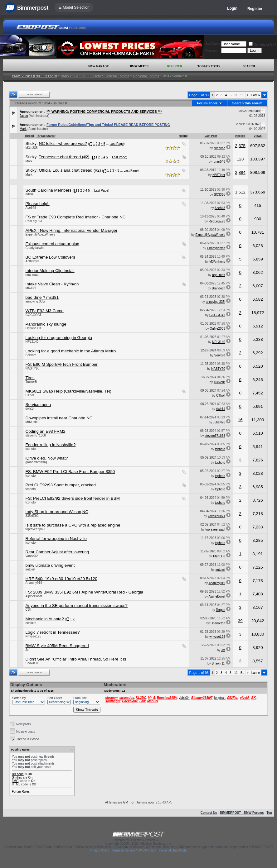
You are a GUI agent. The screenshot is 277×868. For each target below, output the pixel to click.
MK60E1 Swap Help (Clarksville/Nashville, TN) (68, 391)
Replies (240, 136)
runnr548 (219, 162)
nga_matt (32, 275)
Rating (183, 136)
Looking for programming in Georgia (59, 338)
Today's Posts (209, 66)
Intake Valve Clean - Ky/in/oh (52, 284)
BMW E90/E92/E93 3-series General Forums (95, 76)
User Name (213, 44)
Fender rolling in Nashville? (51, 445)
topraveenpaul (35, 529)
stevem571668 (36, 435)
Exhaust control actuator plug (53, 244)
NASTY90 (32, 368)
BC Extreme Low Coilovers (50, 257)
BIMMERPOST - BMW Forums (242, 813)
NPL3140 (32, 342)
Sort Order (55, 698)
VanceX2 (32, 556)
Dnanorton (218, 623)
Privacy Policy (99, 850)
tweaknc (219, 148)
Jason (24, 116)
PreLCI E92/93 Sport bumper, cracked (61, 485)
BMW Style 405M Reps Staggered (57, 646)
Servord (31, 355)
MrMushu (32, 422)
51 (242, 95)
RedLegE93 (34, 221)
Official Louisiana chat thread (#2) (70, 170)
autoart (30, 569)
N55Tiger (219, 175)
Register (255, 9)
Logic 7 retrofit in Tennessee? (53, 632)
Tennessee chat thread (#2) (64, 157)
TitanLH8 (219, 556)
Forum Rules (21, 792)
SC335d (220, 195)
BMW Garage (98, 66)
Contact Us (209, 813)
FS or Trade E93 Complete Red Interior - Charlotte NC (76, 217)
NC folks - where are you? (63, 143)
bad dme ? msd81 (42, 297)
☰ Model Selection (74, 7)
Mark (23, 129)
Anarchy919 (34, 583)
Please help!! (38, 204)
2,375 (240, 146)
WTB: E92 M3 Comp (45, 311)
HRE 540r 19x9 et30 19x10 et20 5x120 (61, 579)
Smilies (17, 777)
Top (270, 813)
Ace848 (31, 208)
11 (236, 95)
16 (240, 420)
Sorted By (19, 698)
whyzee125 (34, 636)
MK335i (31, 288)
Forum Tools (207, 103)
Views (258, 136)
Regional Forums (146, 76)
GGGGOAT (34, 315)
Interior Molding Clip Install (50, 271)
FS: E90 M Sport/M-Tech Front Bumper (62, 364)
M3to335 (32, 148)
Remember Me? (262, 45)
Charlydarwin (35, 248)
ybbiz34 (184, 698)
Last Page (117, 144)
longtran (220, 698)
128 (240, 159)
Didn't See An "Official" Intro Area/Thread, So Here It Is (76, 659)
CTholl (30, 395)
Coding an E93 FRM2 (46, 431)
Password (211, 51)
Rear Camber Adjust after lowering (57, 552)
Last (256, 95)
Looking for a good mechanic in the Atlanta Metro (71, 351)
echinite (31, 623)
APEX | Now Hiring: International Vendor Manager (72, 230)
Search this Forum (248, 103)
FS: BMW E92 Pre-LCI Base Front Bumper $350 (70, 472)
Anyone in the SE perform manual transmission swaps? (77, 606)
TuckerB (31, 382)
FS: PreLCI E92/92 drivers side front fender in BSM (73, 498)
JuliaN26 (219, 422)
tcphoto (31, 449)
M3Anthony (217, 262)
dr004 (30, 194)
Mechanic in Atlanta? (45, 619)
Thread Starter (46, 136)
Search (249, 66)
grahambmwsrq (36, 462)
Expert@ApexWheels (40, 234)
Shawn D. (32, 663)
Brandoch (219, 288)
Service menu (38, 405)
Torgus (221, 610)
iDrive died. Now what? (47, 458)
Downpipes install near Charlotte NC (59, 418)
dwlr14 (30, 409)
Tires (30, 378)
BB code (18, 774)
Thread (29, 136)
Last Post (211, 136)
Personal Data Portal (173, 850)
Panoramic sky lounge (46, 324)
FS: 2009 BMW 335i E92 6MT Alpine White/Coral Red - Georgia (85, 592)
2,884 (240, 172)
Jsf (28, 650)
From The (80, 698)
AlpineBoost (34, 596)
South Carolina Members (49, 190)
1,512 (240, 192)
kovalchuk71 (216, 516)
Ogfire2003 (33, 328)
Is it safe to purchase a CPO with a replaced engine (73, 525)
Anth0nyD (32, 261)
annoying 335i (35, 301)
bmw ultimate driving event (50, 565)
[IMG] (16, 781)
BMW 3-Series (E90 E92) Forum (35, 76)
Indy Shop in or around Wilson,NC (57, 512)
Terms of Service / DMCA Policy (134, 850)
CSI (28, 610)
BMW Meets (139, 66)
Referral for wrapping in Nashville (56, 539)
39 (240, 621)
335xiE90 (32, 516)
